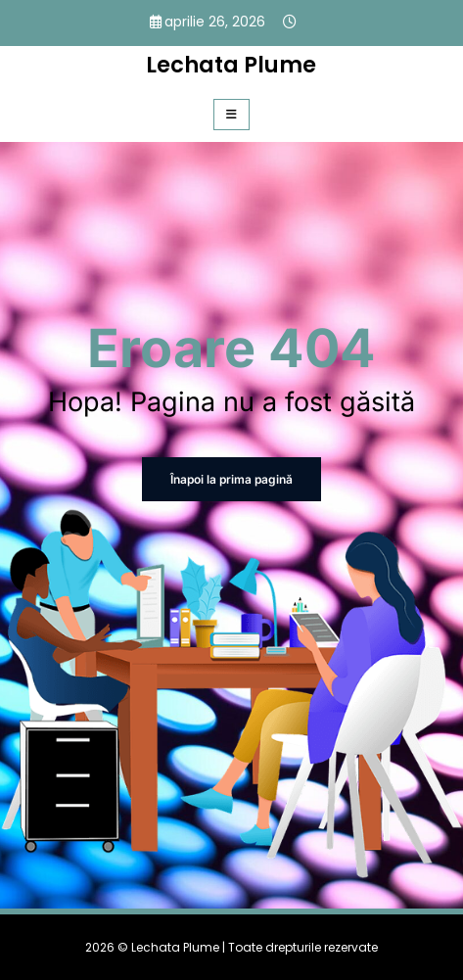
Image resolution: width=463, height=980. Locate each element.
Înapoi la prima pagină (231, 479)
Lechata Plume (231, 65)
